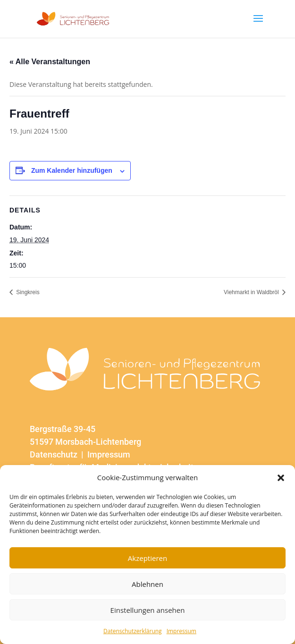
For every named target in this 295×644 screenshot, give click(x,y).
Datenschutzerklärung (133, 631)
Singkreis (27, 292)
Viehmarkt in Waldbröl (252, 292)
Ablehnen (147, 584)
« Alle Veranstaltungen (50, 62)
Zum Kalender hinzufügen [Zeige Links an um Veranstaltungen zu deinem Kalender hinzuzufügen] (72, 170)
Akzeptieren (147, 558)
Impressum (181, 631)
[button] (281, 478)
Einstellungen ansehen (148, 610)
